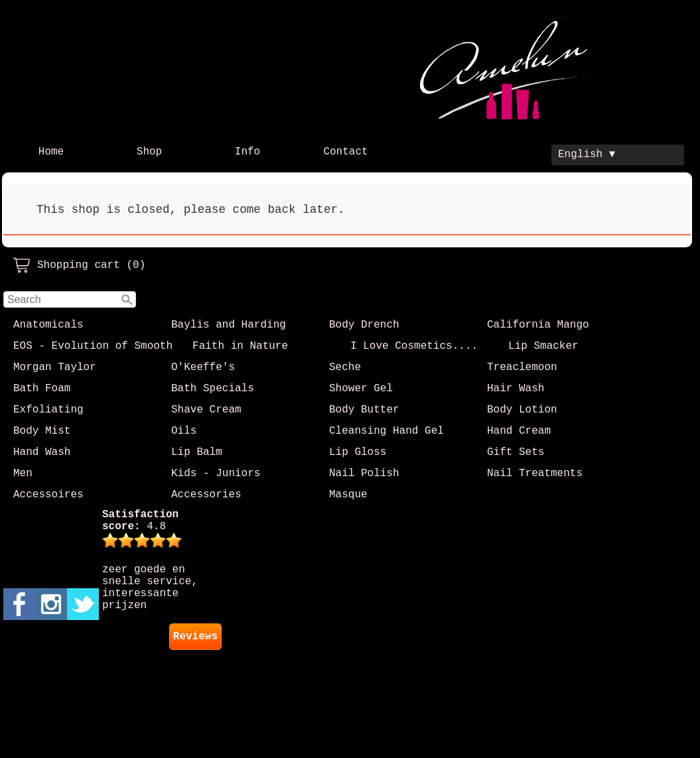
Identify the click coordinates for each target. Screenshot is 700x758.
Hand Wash (42, 452)
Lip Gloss (358, 452)
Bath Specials (213, 389)
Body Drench (364, 325)
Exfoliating (48, 410)
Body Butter (364, 410)
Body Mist (42, 431)
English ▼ (587, 155)
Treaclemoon (522, 367)
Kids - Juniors (216, 474)
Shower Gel (361, 389)
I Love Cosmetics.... (414, 346)
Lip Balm (197, 452)
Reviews (195, 637)
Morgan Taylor (55, 367)
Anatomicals (48, 325)
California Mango (538, 325)
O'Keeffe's (203, 367)
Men (23, 474)
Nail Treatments (535, 474)
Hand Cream (519, 431)
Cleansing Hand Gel (386, 431)
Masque (348, 495)
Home (51, 152)
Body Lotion (522, 410)
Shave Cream (206, 410)
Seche (345, 367)
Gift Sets (516, 452)
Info (247, 152)
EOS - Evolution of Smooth (93, 346)
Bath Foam (42, 389)
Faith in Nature (240, 346)
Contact (345, 152)
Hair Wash (516, 389)
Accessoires (48, 495)
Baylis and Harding (229, 325)
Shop (149, 152)
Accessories (206, 495)
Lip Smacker (543, 346)
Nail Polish (364, 474)
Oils (184, 431)
